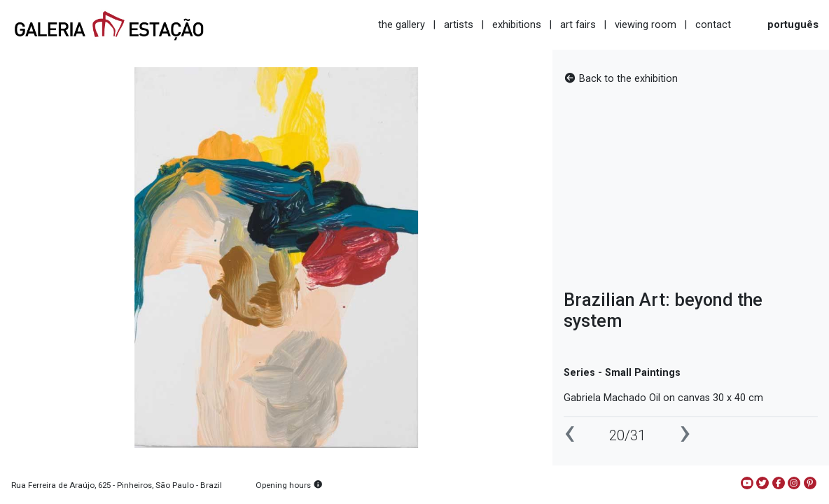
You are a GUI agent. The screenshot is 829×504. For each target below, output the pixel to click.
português (793, 24)
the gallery (402, 24)
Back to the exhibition (621, 79)
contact (713, 24)
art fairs (578, 24)
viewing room (646, 24)
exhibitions (517, 24)
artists (459, 24)
